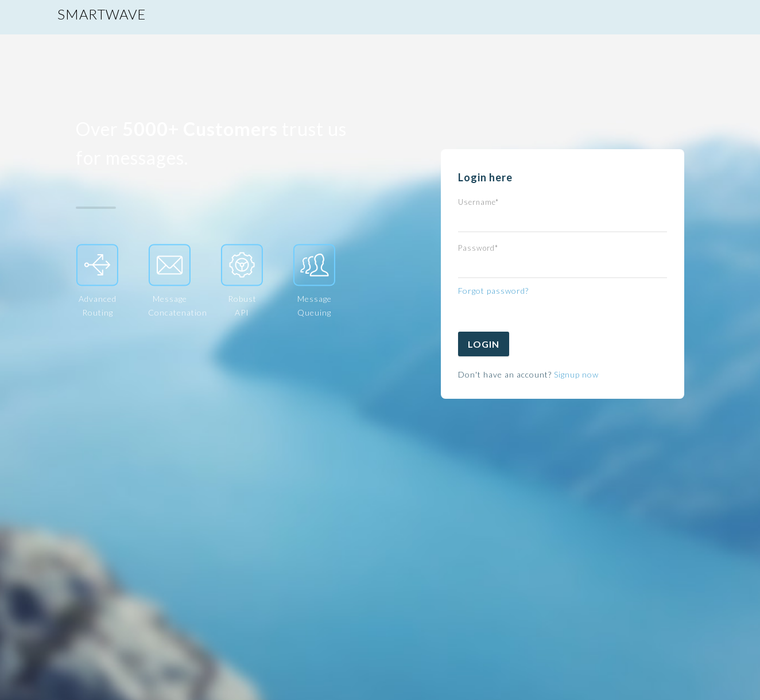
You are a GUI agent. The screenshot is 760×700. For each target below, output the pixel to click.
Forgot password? (493, 291)
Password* (478, 248)
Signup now (576, 374)
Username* (478, 202)
